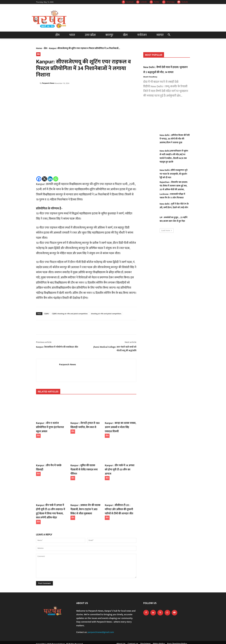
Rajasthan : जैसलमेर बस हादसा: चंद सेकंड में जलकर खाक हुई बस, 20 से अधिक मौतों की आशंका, (174, 186)
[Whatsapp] (56, 179)
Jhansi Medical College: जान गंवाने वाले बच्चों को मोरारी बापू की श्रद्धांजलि (115, 349)
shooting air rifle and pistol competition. (106, 314)
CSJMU (47, 314)
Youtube (185, 2)
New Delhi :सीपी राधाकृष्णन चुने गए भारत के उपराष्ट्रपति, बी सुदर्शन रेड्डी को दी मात (173, 174)
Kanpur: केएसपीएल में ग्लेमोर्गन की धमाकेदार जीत (57, 347)
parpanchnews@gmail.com (101, 624)
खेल (46, 48)
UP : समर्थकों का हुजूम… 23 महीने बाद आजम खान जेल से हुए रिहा (173, 219)
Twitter (157, 2)
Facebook (130, 2)
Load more (167, 230)
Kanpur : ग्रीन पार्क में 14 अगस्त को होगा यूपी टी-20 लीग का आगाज (119, 466)
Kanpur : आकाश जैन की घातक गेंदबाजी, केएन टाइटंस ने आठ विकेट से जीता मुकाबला (86, 502)
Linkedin (144, 2)
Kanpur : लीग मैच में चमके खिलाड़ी (51, 464)
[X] (44, 179)
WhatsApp (171, 2)
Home (39, 48)
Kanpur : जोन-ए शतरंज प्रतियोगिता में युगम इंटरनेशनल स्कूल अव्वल (52, 425)
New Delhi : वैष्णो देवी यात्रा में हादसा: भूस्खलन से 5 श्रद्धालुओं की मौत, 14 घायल (167, 70)
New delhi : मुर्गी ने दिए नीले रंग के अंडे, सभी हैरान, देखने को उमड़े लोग (174, 206)
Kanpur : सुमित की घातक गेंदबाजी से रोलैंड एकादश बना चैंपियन (86, 466)
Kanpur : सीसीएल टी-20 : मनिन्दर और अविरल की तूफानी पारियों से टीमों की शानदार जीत (120, 502)
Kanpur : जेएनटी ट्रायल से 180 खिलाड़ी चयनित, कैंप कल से (83, 425)
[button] (169, 35)
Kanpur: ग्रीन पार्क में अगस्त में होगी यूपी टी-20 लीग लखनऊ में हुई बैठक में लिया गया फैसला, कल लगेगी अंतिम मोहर (52, 504)
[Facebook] (39, 179)
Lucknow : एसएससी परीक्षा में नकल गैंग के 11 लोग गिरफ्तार (172, 196)
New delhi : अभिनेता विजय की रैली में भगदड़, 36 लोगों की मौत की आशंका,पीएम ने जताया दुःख (175, 139)
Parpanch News (48, 83)
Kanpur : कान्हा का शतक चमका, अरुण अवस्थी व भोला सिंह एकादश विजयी (119, 427)
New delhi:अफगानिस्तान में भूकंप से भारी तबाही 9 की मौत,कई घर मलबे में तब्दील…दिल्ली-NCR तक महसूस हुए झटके (174, 156)
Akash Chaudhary (150, 77)
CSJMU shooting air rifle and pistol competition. (70, 314)
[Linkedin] (50, 179)
